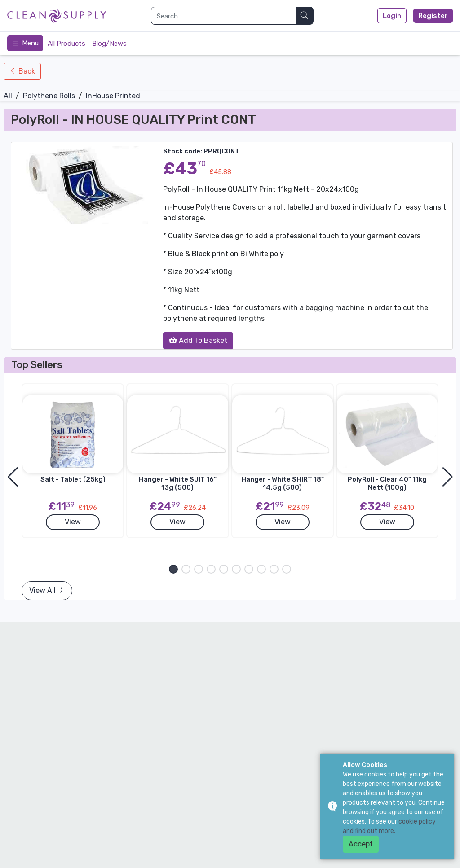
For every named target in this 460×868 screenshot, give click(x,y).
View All (47, 590)
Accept (361, 844)
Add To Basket (198, 340)
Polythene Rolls (49, 96)
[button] (173, 569)
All (8, 96)
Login (392, 16)
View (73, 522)
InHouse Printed (113, 96)
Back (26, 71)
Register (433, 16)
